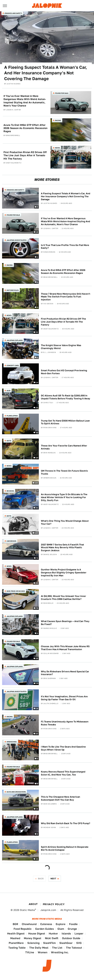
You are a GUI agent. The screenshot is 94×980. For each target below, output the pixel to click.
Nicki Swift (52, 938)
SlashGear (66, 943)
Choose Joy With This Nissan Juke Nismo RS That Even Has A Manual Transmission (65, 648)
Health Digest (16, 933)
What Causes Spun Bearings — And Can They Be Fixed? (65, 623)
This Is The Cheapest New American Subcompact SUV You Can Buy (60, 798)
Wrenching (12, 742)
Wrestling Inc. (60, 952)
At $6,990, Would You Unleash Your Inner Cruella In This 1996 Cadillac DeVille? (63, 598)
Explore (61, 924)
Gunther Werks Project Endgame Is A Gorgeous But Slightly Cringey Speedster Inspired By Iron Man (64, 573)
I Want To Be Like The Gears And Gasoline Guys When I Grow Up (63, 748)
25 (37, 458)
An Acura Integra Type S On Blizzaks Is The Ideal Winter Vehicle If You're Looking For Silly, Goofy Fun (64, 497)
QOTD (9, 441)
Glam (61, 929)
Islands (66, 933)
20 (37, 859)
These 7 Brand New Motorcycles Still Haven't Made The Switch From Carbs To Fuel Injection (66, 297)
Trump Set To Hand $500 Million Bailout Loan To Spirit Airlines (65, 422)
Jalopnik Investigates (17, 240)
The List (57, 948)
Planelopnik (12, 416)
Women (43, 952)
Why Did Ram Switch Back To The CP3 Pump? (66, 823)
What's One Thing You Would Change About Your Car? (65, 522)
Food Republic (23, 929)
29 (37, 407)
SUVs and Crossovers (16, 792)
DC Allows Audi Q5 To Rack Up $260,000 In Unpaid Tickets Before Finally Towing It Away (66, 397)
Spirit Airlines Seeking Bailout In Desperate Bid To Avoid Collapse (65, 848)
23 (37, 733)
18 (37, 232)
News (57, 148)
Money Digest (33, 938)
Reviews (10, 491)
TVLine (30, 952)
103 (37, 483)
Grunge (72, 929)
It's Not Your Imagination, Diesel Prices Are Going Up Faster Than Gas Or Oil (64, 698)
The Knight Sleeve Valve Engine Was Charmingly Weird (61, 347)
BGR (15, 924)
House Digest (37, 933)
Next (53, 879)
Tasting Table (17, 948)
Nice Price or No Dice (16, 591)
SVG (79, 943)
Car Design (11, 541)
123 (37, 533)
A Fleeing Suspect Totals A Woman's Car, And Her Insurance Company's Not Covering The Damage (46, 73)
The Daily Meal (39, 948)
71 (37, 558)
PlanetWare (16, 943)
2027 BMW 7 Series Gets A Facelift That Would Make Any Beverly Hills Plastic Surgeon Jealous (62, 548)
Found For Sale (62, 93)
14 (37, 382)
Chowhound (29, 924)
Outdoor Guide (71, 938)
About (33, 904)
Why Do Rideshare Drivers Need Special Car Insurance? (65, 673)
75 (37, 608)
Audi (9, 391)
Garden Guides (44, 929)
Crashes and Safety (13, 13)
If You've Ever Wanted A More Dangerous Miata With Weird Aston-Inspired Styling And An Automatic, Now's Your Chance (25, 101)
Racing (58, 120)
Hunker (53, 933)
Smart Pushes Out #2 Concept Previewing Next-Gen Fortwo (64, 372)
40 (37, 432)
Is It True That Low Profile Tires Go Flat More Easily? (65, 247)
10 (37, 683)
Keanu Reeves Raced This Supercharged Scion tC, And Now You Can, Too (63, 773)
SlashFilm (49, 943)
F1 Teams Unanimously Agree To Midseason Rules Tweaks (65, 723)
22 (37, 332)
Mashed (15, 938)
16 (37, 809)
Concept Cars (13, 365)
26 (37, 658)
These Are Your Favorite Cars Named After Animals (64, 447)
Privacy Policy (54, 904)
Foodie (73, 924)
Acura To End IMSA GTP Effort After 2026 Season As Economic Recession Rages (25, 128)
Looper (79, 933)
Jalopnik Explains (15, 340)
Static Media (27, 910)
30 (37, 583)
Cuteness (46, 924)
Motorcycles (13, 290)
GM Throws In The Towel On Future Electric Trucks (64, 472)
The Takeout (74, 948)
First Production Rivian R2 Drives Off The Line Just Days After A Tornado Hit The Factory (25, 155)
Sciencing (33, 943)
